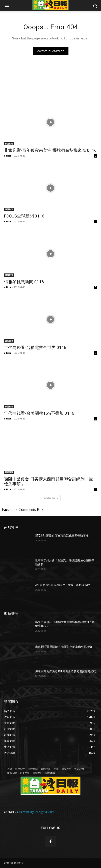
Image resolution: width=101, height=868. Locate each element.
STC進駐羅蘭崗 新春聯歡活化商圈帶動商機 (62, 536)
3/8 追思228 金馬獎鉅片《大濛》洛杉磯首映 (63, 585)
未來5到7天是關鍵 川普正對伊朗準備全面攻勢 (64, 647)
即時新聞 (9, 472)
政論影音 (9, 144)
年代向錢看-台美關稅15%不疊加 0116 (39, 413)
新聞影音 (9, 209)
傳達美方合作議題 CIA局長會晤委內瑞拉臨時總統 (66, 671)
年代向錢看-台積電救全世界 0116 (35, 348)
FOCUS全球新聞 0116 (24, 216)
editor (8, 156)
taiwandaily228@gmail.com (37, 812)
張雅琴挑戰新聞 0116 (24, 282)
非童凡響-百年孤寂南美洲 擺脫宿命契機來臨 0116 (50, 150)
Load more (51, 498)
